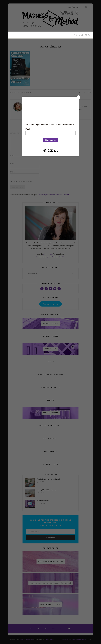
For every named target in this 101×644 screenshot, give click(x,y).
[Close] (78, 97)
